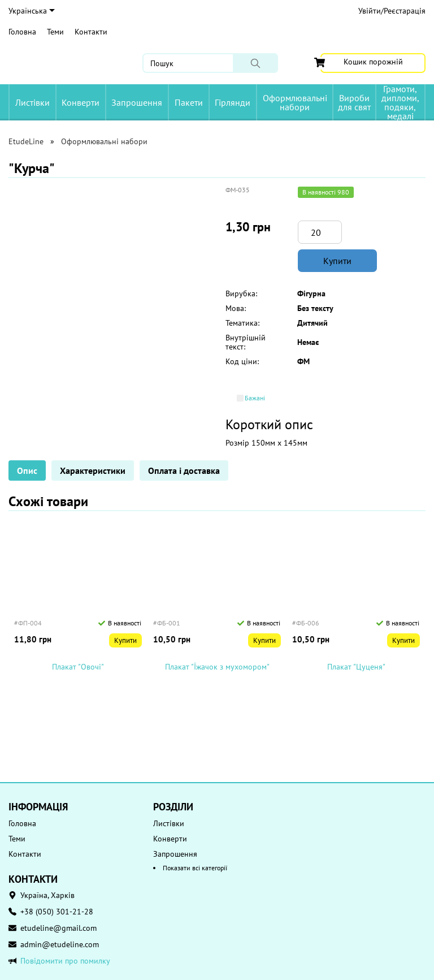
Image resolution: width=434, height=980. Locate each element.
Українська (32, 11)
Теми (55, 32)
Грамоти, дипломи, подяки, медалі (400, 102)
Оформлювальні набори (295, 102)
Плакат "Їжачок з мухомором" (217, 667)
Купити (337, 261)
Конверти (81, 102)
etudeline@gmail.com (58, 928)
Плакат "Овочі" (78, 667)
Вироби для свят (354, 102)
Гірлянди (233, 102)
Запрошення (137, 102)
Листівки (32, 102)
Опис (27, 470)
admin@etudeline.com (60, 944)
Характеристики (93, 470)
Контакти (91, 32)
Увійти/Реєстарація (392, 11)
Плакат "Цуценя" (356, 667)
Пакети (189, 102)
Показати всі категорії (195, 868)
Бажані (255, 398)
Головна (22, 32)
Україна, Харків (47, 895)
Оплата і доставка (184, 470)
